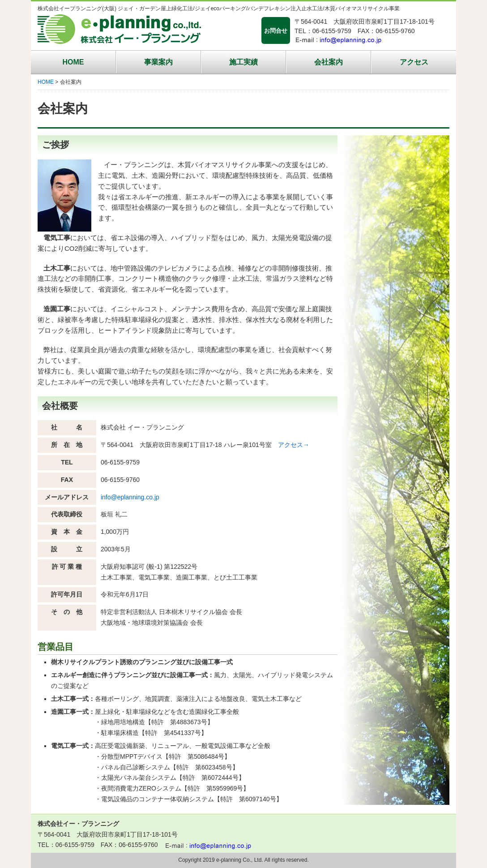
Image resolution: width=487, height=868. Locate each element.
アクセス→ (294, 445)
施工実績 (243, 62)
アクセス (414, 62)
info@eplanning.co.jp (130, 497)
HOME (73, 62)
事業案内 (158, 62)
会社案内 (329, 62)
